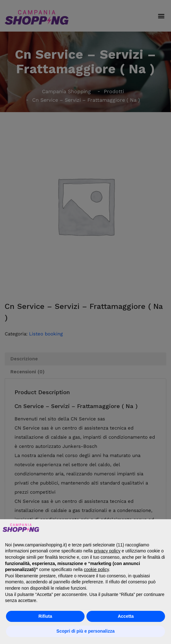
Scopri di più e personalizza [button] (85, 631)
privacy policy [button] (107, 551)
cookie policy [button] (96, 569)
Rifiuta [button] (45, 616)
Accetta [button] (126, 616)
